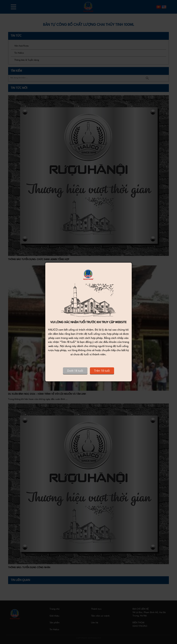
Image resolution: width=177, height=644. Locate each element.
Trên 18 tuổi (102, 371)
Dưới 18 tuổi (75, 371)
